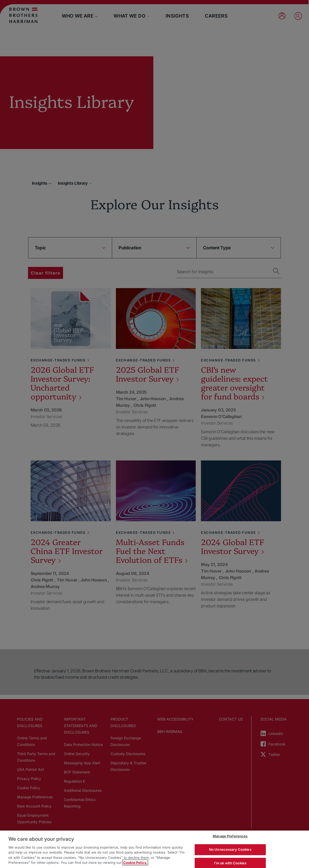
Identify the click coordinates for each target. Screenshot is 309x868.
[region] (154, 849)
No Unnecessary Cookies (230, 849)
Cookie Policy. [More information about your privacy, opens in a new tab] (135, 862)
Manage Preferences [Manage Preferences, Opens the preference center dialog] (230, 836)
